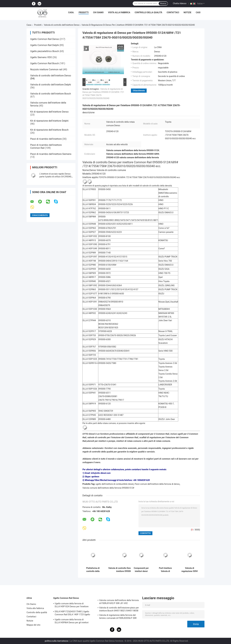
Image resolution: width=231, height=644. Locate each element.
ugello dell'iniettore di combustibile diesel (115, 484)
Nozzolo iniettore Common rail (46, 69)
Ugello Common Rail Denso (45, 39)
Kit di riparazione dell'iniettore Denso (49, 112)
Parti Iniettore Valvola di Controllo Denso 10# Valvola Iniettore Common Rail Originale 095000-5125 (165, 570)
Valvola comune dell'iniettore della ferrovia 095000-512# (108, 488)
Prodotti (84, 12)
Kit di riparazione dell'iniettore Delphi (49, 121)
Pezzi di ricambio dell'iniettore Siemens (51, 154)
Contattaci (173, 12)
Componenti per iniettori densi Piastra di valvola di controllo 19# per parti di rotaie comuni (141, 570)
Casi (198, 12)
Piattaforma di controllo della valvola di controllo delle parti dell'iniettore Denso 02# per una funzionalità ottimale (93, 570)
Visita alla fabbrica (119, 12)
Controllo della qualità (148, 12)
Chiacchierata (139, 91)
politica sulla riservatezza (56, 641)
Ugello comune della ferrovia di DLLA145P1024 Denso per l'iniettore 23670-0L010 (72, 605)
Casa (29, 25)
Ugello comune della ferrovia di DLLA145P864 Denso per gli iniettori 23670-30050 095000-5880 (72, 621)
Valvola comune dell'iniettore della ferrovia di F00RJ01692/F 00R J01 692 (119, 602)
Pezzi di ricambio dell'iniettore (46, 139)
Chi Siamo (98, 12)
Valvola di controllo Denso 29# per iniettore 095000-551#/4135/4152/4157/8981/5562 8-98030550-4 (124, 570)
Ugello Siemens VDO (41, 57)
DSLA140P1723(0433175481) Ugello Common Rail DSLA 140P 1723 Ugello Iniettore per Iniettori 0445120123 (72, 613)
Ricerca (163, 4)
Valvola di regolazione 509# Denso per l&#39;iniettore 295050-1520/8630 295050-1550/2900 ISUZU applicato (190, 570)
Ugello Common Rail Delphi (45, 45)
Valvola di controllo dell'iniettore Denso (62, 25)
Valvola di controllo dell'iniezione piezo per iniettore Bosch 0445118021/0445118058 (119, 609)
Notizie (187, 12)
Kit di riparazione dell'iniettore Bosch (49, 130)
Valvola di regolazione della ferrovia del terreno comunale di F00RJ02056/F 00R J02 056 (118, 617)
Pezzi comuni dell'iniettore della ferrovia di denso (157, 484)
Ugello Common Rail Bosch (45, 63)
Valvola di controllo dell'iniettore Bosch (51, 94)
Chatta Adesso (180, 3)
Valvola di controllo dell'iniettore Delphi (51, 85)
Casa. (71, 12)
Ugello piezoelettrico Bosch (45, 51)
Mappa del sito (33, 625)
